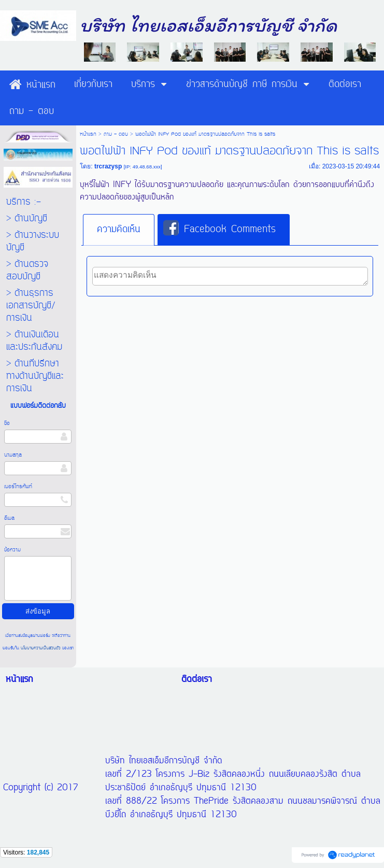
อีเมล (9, 518)
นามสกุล (13, 455)
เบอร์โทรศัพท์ (18, 487)
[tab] (119, 230)
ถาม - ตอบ (116, 134)
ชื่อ (7, 423)
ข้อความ (12, 550)
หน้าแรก (88, 134)
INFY (124, 185)
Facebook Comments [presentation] (219, 229)
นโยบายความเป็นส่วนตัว (41, 648)
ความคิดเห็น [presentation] (119, 230)
